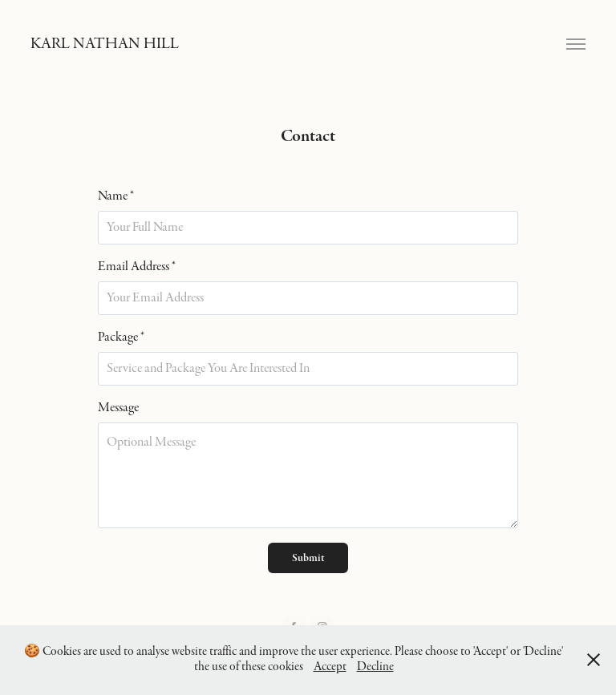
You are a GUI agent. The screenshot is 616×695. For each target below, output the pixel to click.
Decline (375, 667)
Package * (121, 337)
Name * (116, 196)
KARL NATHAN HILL (105, 44)
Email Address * (137, 267)
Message (118, 408)
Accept (330, 667)
